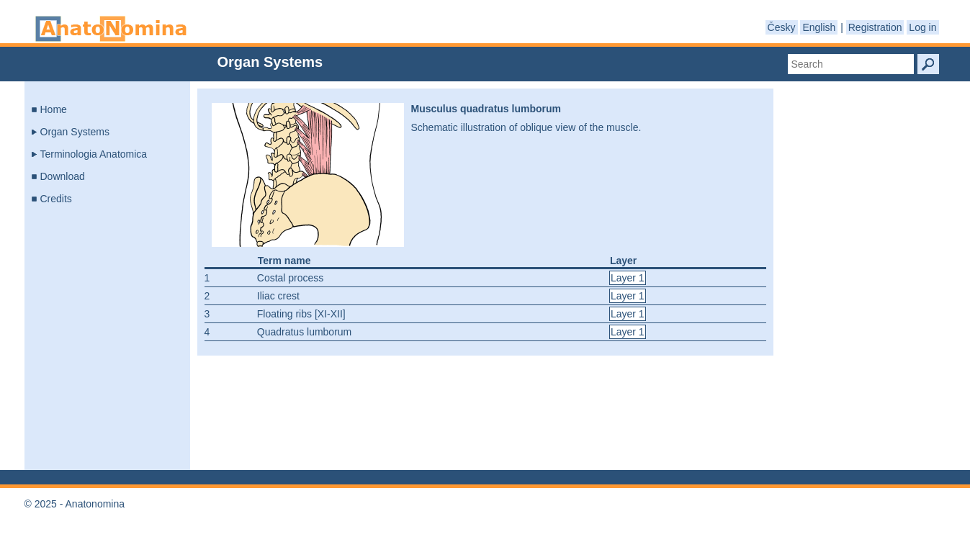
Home (54, 109)
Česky (782, 27)
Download (63, 176)
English (819, 27)
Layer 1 (628, 278)
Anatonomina (111, 29)
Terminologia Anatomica (94, 154)
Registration (875, 27)
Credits (56, 199)
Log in (922, 27)
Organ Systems (75, 132)
